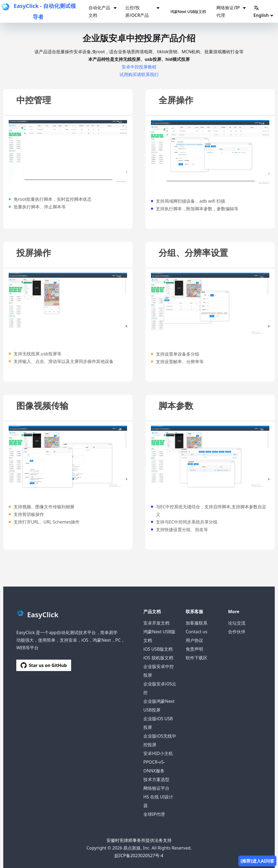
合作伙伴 (237, 632)
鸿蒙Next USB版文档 (188, 12)
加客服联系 (197, 623)
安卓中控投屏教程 (139, 67)
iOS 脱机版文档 (158, 658)
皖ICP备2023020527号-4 (139, 856)
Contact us (197, 632)
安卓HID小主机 (158, 753)
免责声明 (194, 649)
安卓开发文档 (156, 623)
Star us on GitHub (44, 665)
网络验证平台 (156, 788)
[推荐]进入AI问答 (257, 861)
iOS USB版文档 (158, 649)
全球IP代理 (154, 814)
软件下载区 (197, 658)
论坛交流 (237, 623)
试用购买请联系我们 (139, 74)
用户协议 (194, 640)
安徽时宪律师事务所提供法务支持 (139, 840)
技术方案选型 (156, 779)
